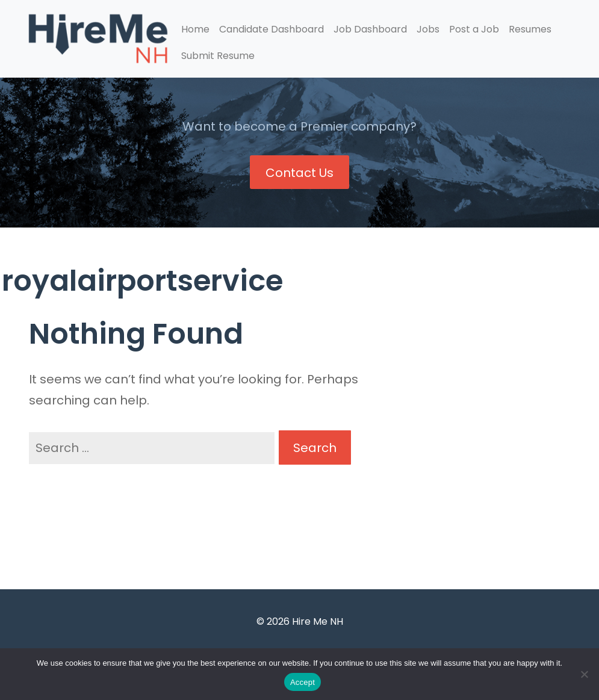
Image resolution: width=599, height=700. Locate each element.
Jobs (428, 29)
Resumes (530, 29)
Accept (303, 682)
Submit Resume (218, 56)
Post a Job (474, 29)
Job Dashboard (370, 29)
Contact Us (299, 173)
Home (195, 29)
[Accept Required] (584, 674)
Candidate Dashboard (272, 29)
